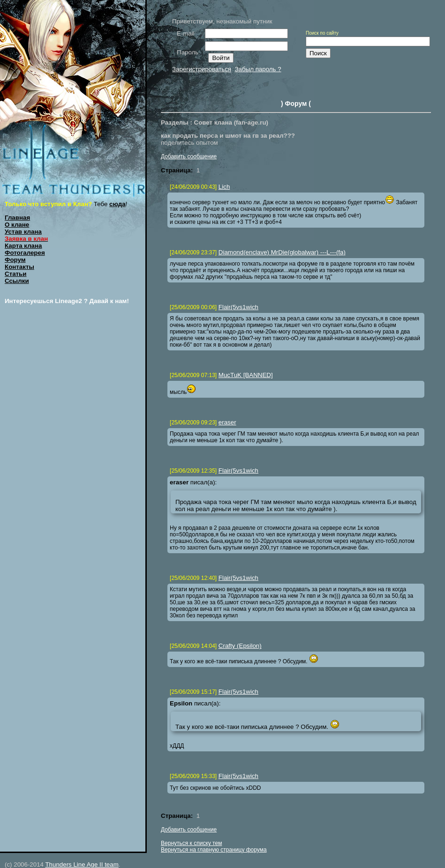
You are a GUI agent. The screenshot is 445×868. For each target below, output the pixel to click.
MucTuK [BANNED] (246, 375)
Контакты (19, 267)
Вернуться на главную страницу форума (214, 850)
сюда (117, 204)
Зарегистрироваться (202, 69)
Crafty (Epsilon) (240, 646)
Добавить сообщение (189, 156)
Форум (15, 260)
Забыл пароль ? (258, 69)
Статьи (15, 274)
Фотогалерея (25, 253)
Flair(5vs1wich (238, 307)
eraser (227, 422)
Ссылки (17, 281)
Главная (17, 218)
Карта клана (23, 246)
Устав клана (23, 232)
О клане (17, 225)
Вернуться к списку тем (191, 843)
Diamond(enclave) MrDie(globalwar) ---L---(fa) (282, 252)
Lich (224, 187)
